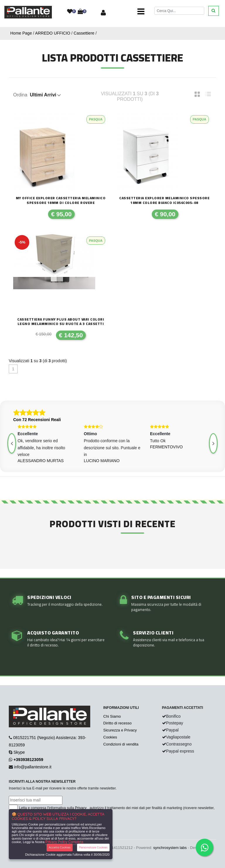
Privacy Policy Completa (64, 842)
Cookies (110, 737)
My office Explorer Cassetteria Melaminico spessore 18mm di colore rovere (61, 200)
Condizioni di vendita (121, 744)
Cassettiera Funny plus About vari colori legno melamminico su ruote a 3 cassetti (61, 322)
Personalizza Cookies (93, 847)
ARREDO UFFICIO (53, 33)
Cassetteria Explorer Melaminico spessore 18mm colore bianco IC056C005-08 (164, 200)
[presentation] (213, 443)
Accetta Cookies (60, 847)
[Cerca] (179, 11)
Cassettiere (84, 33)
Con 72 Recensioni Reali (37, 420)
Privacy (81, 808)
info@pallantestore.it (33, 767)
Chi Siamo (112, 716)
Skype (19, 752)
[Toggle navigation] (141, 12)
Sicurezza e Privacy (120, 730)
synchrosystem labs (170, 848)
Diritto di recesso (118, 723)
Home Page (21, 33)
